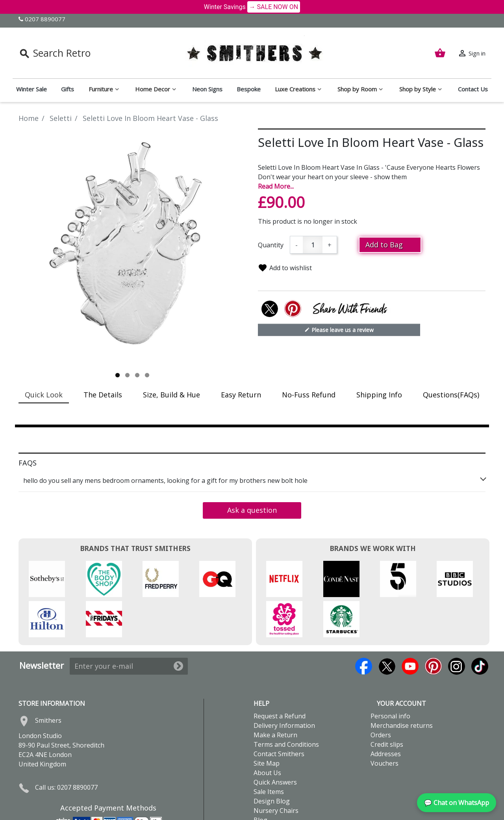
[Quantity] (313, 245)
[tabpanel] (132, 249)
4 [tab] (147, 375)
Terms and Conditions (286, 704)
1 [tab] (118, 375)
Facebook (364, 626)
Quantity (271, 245)
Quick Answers (275, 742)
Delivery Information (284, 685)
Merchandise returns (402, 685)
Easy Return (241, 395)
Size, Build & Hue (171, 395)
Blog (260, 780)
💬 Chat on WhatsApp (457, 803)
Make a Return (275, 695)
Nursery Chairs (276, 770)
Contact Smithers (279, 714)
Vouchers (384, 723)
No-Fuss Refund (309, 395)
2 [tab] (127, 375)
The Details (103, 395)
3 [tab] (137, 375)
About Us (267, 733)
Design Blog (272, 761)
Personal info (390, 676)
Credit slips (387, 704)
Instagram (457, 626)
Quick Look (44, 395)
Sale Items (269, 751)
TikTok (480, 626)
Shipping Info (379, 395)
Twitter (387, 626)
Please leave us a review (339, 330)
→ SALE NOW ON (274, 7)
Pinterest (433, 626)
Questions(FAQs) (451, 395)
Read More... (276, 186)
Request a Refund (280, 676)
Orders (381, 695)
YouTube (410, 626)
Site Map (267, 723)
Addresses (386, 714)
